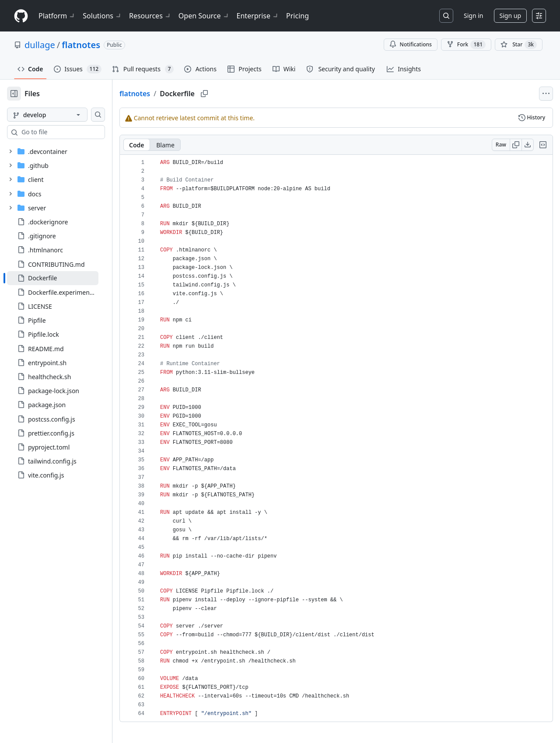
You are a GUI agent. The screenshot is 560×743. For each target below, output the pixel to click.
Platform (57, 16)
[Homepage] (21, 16)
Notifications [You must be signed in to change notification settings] (411, 44)
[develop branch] (61, 115)
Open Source (204, 16)
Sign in (473, 16)
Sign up (510, 16)
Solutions (102, 16)
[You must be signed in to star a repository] (519, 45)
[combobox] (73, 132)
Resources (150, 16)
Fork (466, 45)
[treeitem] (67, 278)
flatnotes (81, 45)
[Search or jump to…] (446, 16)
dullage (40, 45)
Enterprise (258, 16)
